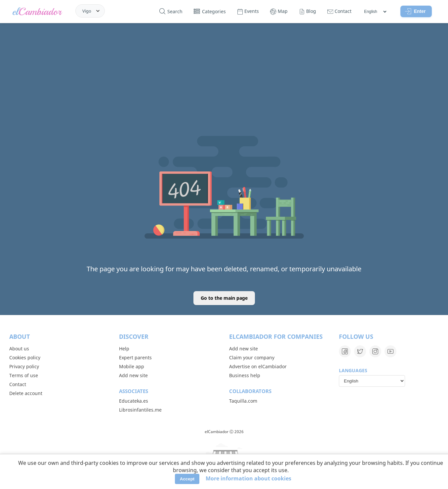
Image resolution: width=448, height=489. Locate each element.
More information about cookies (248, 478)
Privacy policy (24, 366)
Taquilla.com (243, 401)
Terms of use (24, 375)
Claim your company (252, 357)
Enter (415, 11)
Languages (353, 370)
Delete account (26, 393)
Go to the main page (224, 298)
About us (19, 349)
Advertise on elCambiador (258, 366)
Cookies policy (25, 357)
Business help (245, 375)
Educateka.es (134, 401)
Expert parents (135, 357)
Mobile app (132, 366)
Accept (187, 479)
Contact (18, 384)
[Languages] (375, 12)
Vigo (87, 11)
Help (124, 349)
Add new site (133, 375)
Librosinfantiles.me (140, 410)
